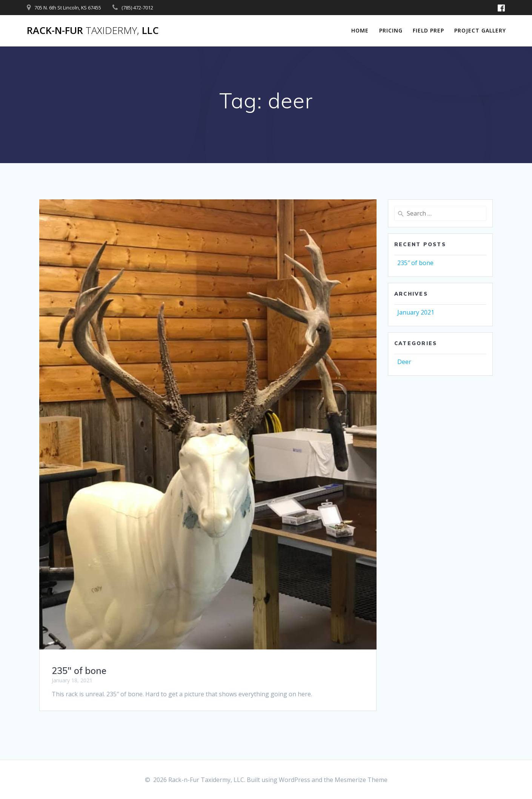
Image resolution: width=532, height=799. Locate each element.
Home (360, 30)
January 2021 (416, 312)
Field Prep (428, 30)
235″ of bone (79, 671)
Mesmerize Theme (361, 780)
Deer (404, 362)
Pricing (391, 30)
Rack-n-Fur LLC (93, 31)
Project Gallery (480, 30)
